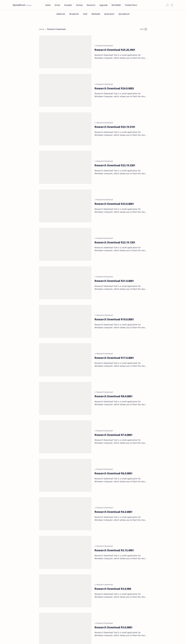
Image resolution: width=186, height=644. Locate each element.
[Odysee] (57, 631)
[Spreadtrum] (124, 14)
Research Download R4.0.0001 (113, 443)
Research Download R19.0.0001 (114, 278)
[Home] (93, 566)
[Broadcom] (74, 14)
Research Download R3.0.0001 (113, 542)
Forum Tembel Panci (116, 627)
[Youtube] (46, 634)
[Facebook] (29, 631)
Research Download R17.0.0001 (114, 311)
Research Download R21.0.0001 (114, 245)
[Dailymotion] (18, 631)
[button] (167, 5)
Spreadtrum (19, 5)
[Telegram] (29, 634)
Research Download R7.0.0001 (113, 377)
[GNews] (38, 631)
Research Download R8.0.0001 (113, 344)
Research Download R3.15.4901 (114, 476)
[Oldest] (140, 566)
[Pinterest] (19, 634)
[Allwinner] (61, 14)
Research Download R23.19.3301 (115, 146)
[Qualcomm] (109, 14)
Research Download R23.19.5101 (115, 113)
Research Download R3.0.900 (113, 509)
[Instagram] (48, 631)
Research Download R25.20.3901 (115, 47)
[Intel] (85, 14)
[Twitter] (38, 634)
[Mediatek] (96, 14)
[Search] (172, 5)
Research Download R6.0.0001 (113, 410)
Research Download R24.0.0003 (114, 80)
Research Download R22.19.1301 (115, 212)
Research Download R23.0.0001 (114, 179)
